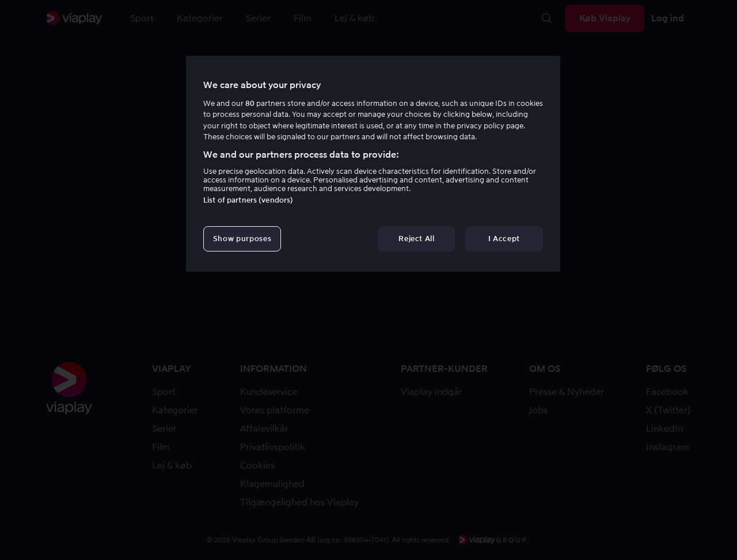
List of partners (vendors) (248, 200)
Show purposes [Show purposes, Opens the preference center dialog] (242, 239)
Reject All (417, 239)
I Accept (504, 239)
